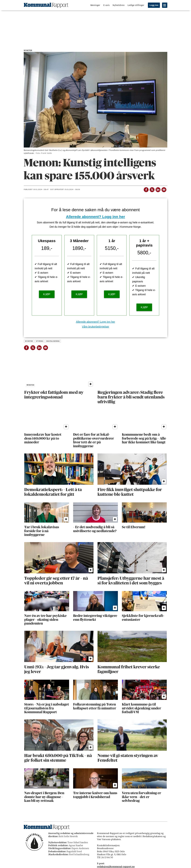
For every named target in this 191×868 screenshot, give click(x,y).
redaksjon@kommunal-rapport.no (116, 867)
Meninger (95, 5)
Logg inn (154, 5)
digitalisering (53, 341)
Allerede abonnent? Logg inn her (96, 217)
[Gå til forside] (46, 5)
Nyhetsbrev (119, 5)
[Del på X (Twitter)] (152, 189)
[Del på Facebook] (146, 189)
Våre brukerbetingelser (96, 327)
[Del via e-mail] (164, 189)
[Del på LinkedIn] (158, 189)
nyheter (29, 341)
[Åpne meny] (165, 5)
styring (40, 341)
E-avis (106, 5)
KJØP (47, 294)
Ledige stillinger (136, 5)
